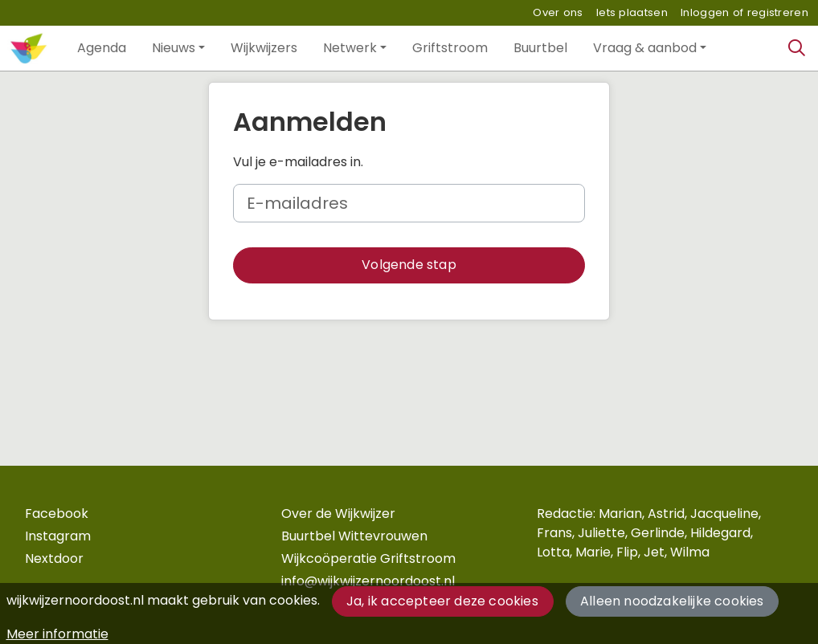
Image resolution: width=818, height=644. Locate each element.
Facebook (57, 514)
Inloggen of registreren (744, 12)
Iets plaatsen (632, 12)
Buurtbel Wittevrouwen (354, 536)
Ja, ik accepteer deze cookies (442, 601)
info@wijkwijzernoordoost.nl (368, 581)
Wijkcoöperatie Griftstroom (368, 558)
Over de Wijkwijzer (338, 514)
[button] (102, 48)
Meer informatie (57, 634)
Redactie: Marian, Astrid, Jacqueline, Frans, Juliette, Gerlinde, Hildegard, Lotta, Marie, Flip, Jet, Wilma (649, 533)
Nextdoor (54, 558)
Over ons (558, 12)
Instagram (58, 536)
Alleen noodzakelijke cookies (672, 601)
